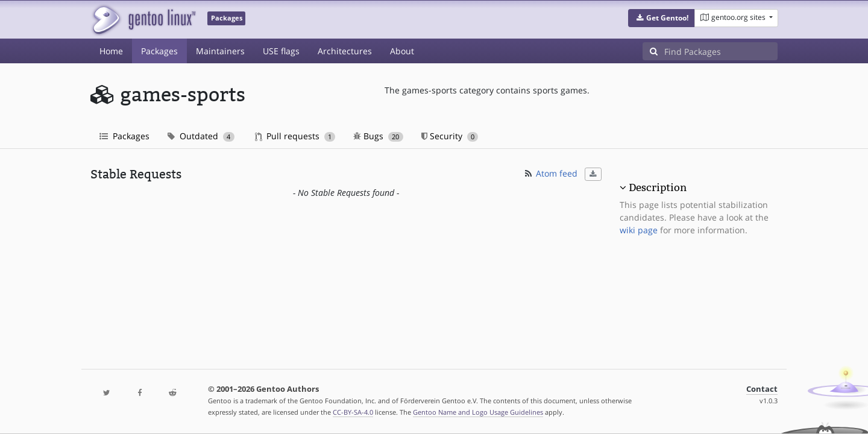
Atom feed (550, 173)
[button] (662, 18)
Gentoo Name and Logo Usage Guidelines (478, 412)
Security (450, 136)
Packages (159, 51)
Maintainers (220, 51)
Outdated (201, 136)
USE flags (281, 51)
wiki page (639, 230)
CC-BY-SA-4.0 (353, 412)
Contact (762, 389)
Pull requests (295, 136)
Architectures (345, 51)
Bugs (378, 136)
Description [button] (658, 187)
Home (111, 51)
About (402, 51)
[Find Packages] (721, 51)
